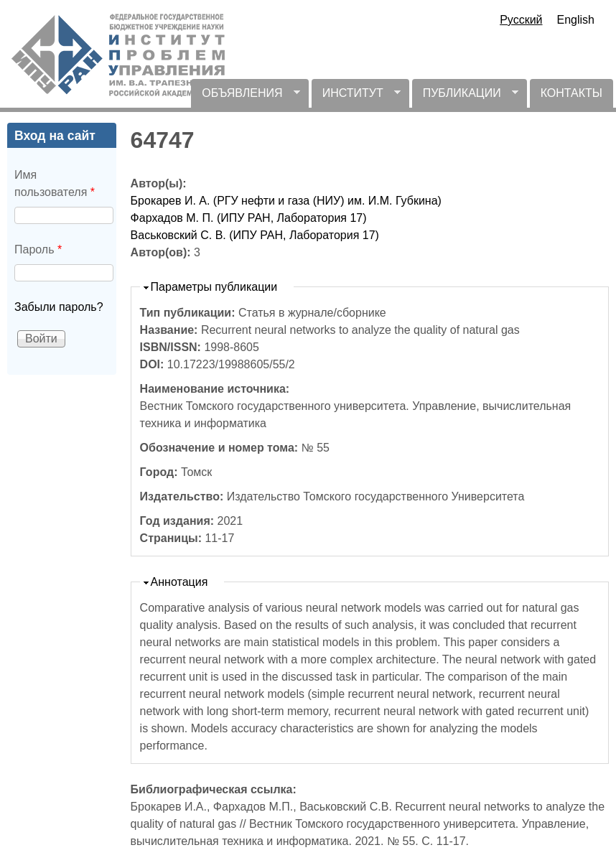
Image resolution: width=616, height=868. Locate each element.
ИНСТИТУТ (356, 97)
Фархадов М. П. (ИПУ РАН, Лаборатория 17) (249, 218)
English (576, 20)
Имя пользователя (55, 183)
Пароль (38, 249)
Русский (521, 20)
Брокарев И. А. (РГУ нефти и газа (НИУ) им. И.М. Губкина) (286, 201)
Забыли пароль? (59, 307)
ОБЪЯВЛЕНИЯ (245, 97)
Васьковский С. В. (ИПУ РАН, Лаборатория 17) (255, 235)
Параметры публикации (214, 287)
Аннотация (179, 582)
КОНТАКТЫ (571, 93)
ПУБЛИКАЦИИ (465, 97)
